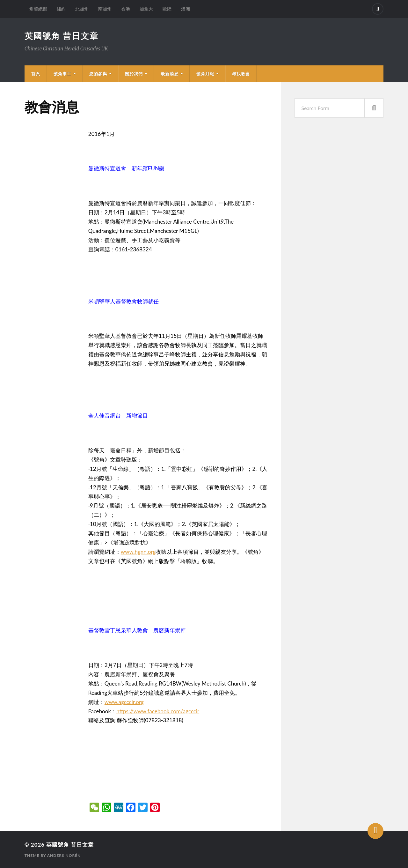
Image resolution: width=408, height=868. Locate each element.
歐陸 (167, 9)
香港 (126, 9)
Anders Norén (64, 855)
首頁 (36, 74)
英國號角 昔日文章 (62, 36)
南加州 (105, 9)
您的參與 (98, 74)
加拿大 (146, 9)
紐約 (61, 9)
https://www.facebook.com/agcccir (158, 711)
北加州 (82, 9)
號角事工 (62, 74)
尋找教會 (241, 74)
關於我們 (134, 74)
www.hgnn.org (138, 552)
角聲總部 (38, 9)
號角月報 (205, 74)
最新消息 (170, 74)
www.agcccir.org (124, 702)
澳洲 (186, 9)
